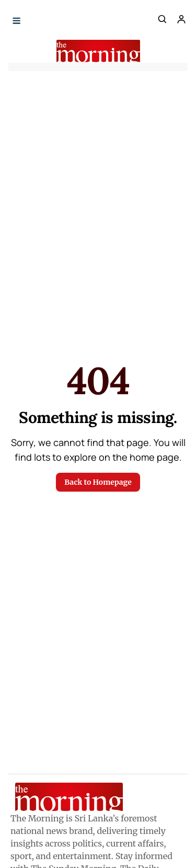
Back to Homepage (98, 482)
